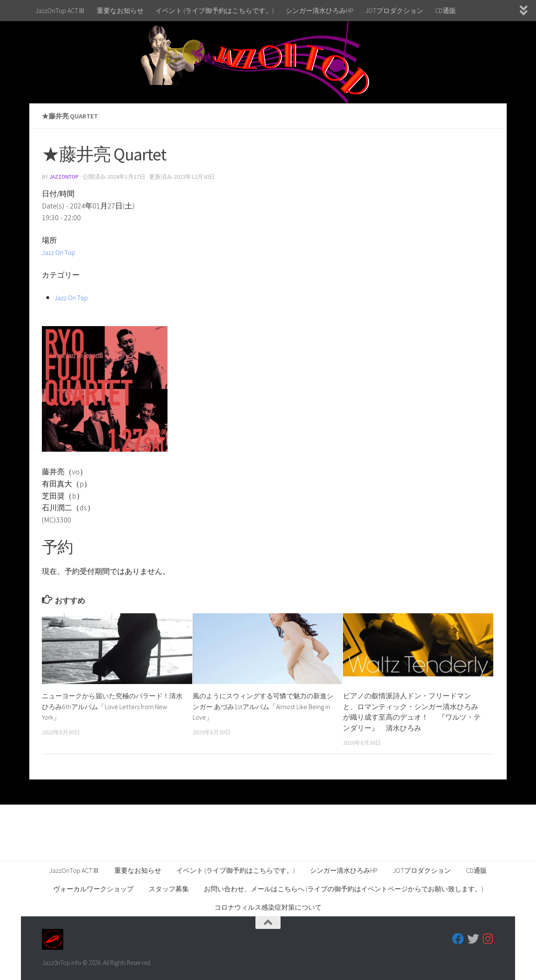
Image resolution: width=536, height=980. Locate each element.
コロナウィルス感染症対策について (268, 907)
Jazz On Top (61, 252)
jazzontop (65, 177)
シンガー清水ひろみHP (320, 10)
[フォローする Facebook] (458, 939)
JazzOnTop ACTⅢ (60, 10)
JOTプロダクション (394, 10)
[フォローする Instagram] (488, 939)
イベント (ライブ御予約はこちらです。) (215, 10)
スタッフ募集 (169, 888)
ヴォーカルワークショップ (93, 888)
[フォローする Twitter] (473, 939)
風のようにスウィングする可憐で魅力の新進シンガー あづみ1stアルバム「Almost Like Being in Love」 (260, 706)
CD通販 (446, 10)
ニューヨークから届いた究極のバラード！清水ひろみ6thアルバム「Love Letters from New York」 (110, 706)
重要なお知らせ (120, 10)
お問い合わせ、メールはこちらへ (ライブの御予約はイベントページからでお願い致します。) (344, 888)
